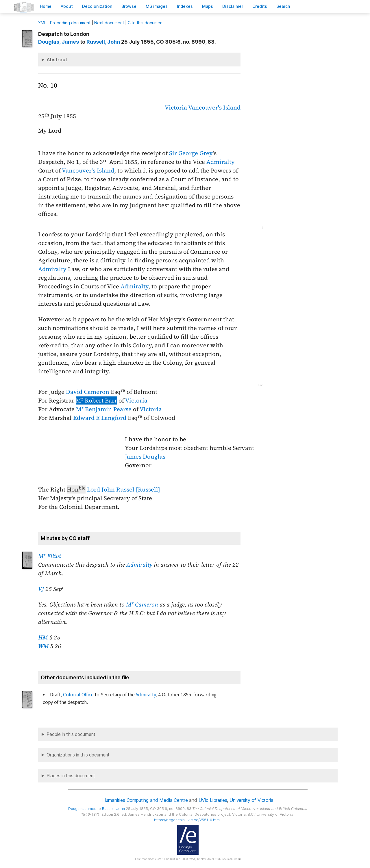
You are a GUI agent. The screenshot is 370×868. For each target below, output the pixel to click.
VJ (41, 589)
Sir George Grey (191, 153)
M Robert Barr (96, 400)
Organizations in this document (78, 755)
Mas (208, 6)
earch (283, 6)
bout (67, 6)
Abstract (57, 60)
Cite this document (146, 23)
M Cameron (142, 604)
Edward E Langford (100, 418)
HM (43, 637)
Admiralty (221, 162)
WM (44, 646)
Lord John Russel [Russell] (124, 489)
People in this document (71, 734)
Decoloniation (97, 6)
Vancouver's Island (214, 107)
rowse (129, 6)
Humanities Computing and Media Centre (145, 800)
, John (103, 42)
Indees (185, 6)
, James (59, 42)
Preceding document (70, 23)
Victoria (176, 107)
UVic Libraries (213, 800)
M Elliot (50, 556)
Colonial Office (78, 695)
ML (42, 23)
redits (260, 6)
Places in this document (71, 776)
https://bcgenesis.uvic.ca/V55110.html (187, 820)
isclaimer (233, 6)
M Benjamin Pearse (104, 409)
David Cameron (88, 392)
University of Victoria (251, 800)
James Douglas (145, 457)
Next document (109, 23)
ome (46, 6)
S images (157, 6)
